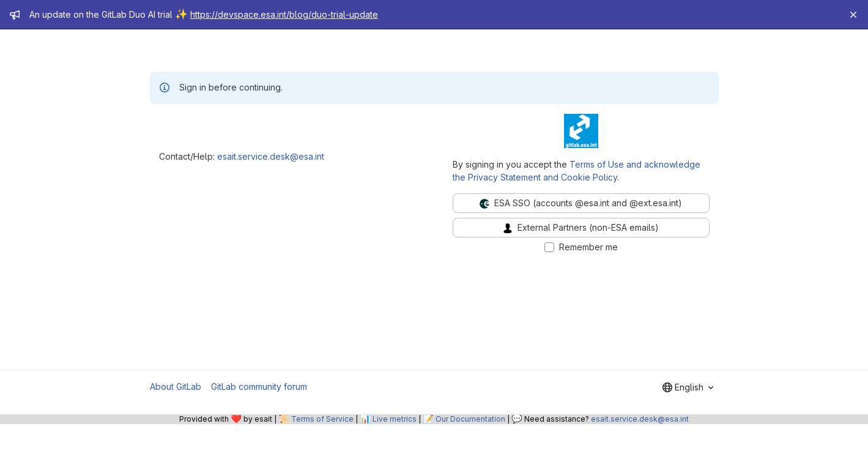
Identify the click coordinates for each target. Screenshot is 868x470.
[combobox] (688, 387)
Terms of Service (322, 419)
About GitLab (176, 386)
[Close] (853, 15)
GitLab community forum (259, 386)
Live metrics (395, 419)
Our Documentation (470, 419)
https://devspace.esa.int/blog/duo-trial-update (284, 14)
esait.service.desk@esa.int (271, 156)
